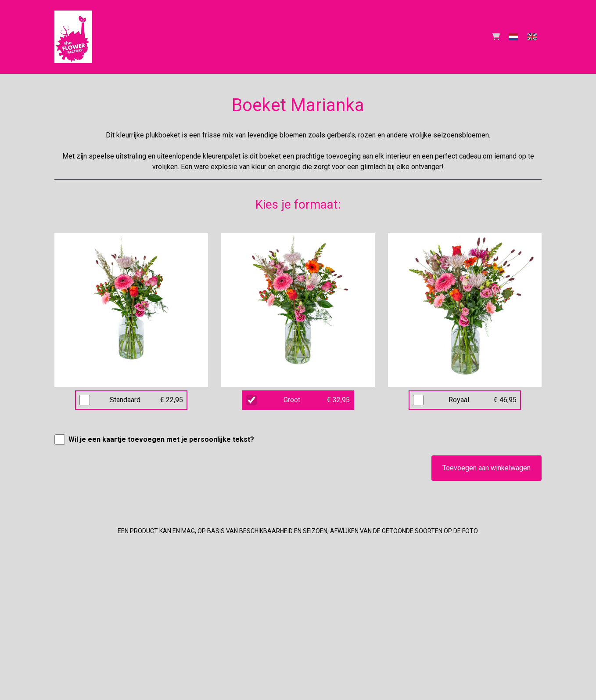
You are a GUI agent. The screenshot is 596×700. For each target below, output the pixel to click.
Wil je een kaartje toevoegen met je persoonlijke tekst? (161, 439)
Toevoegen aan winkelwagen (486, 468)
